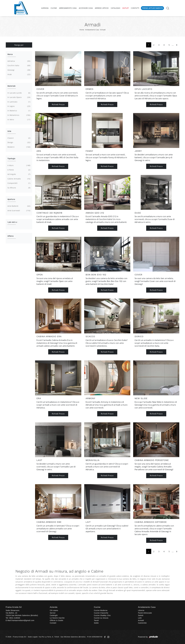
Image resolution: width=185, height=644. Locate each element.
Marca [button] (10, 54)
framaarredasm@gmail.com (23, 620)
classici (19, 138)
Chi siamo (54, 610)
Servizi (53, 613)
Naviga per (19, 45)
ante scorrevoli (19, 211)
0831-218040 (15, 618)
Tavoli (96, 620)
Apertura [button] (11, 199)
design (19, 142)
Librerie (141, 610)
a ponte (19, 170)
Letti (140, 618)
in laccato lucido (19, 93)
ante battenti (19, 206)
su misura (19, 188)
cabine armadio (19, 179)
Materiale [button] (11, 86)
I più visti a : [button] (13, 222)
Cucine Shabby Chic (102, 615)
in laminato (19, 102)
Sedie (96, 623)
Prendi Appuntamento (152, 8)
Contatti (135, 8)
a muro (19, 165)
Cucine (54, 8)
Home (82, 30)
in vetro (19, 120)
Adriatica (19, 61)
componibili (19, 183)
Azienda (45, 8)
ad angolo (19, 174)
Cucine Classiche (101, 613)
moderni (19, 147)
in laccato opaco (19, 97)
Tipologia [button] (11, 158)
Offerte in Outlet (56, 620)
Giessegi (19, 70)
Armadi (103, 30)
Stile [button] (9, 131)
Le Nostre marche (57, 618)
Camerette (142, 623)
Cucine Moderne (101, 610)
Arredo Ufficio (102, 8)
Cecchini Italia (19, 66)
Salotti (141, 615)
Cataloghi (116, 8)
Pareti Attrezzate (145, 613)
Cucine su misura (101, 618)
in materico (19, 111)
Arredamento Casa (68, 8)
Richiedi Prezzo (58, 104)
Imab (19, 74)
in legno (19, 106)
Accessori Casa (86, 8)
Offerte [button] (11, 236)
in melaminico (19, 115)
